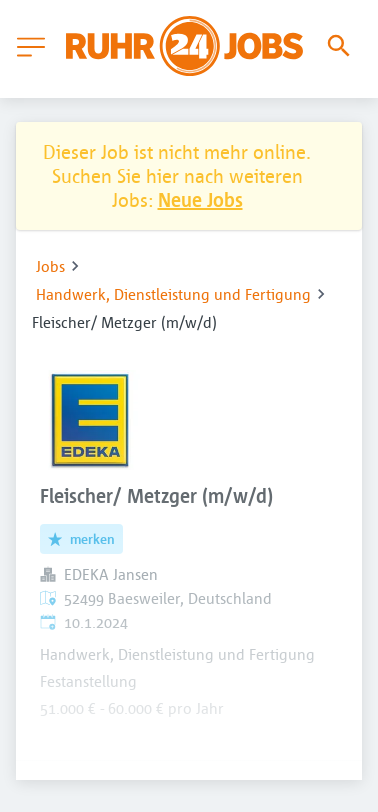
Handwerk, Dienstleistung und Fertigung (173, 294)
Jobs (50, 266)
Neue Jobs (200, 199)
